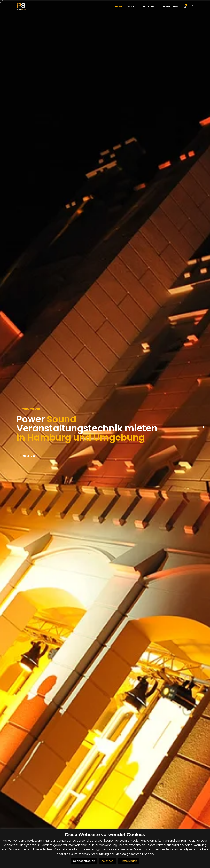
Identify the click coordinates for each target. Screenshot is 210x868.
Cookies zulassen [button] (84, 861)
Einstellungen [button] (129, 861)
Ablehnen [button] (107, 861)
